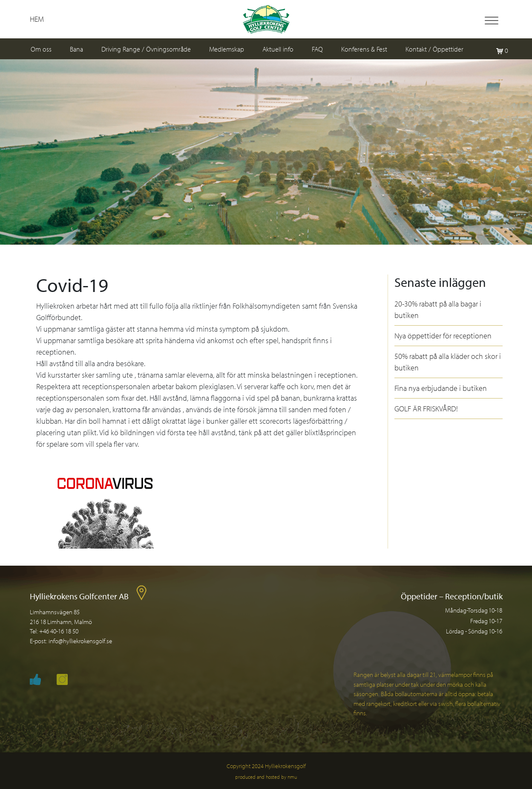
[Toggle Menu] (492, 21)
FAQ (317, 49)
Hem (37, 19)
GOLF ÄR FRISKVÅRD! (426, 409)
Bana (76, 49)
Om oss (41, 49)
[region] (266, 152)
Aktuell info (278, 49)
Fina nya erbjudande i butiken (441, 388)
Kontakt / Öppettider (434, 49)
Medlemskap (227, 49)
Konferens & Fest (364, 49)
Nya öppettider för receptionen (443, 336)
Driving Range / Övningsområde (146, 49)
